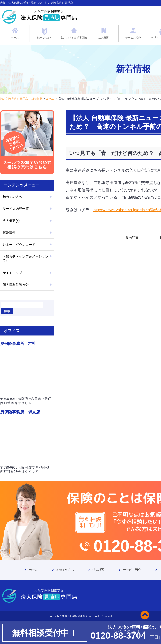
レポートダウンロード (19, 245)
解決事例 (9, 233)
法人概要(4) (11, 221)
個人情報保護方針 (16, 285)
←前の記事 (130, 238)
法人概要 (98, 570)
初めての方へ (12, 197)
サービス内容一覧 (16, 209)
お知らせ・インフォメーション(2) (25, 259)
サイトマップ (12, 273)
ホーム (33, 570)
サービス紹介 (132, 570)
